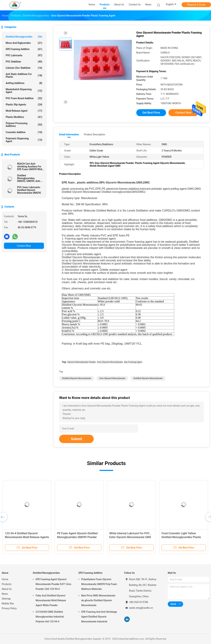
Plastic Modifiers (24, 117)
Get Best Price (151, 113)
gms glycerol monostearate (110, 362)
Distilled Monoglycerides (24, 37)
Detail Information (69, 134)
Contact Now (24, 246)
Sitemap (6, 599)
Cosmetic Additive (24, 132)
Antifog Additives (24, 83)
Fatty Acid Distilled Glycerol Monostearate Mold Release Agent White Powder (51, 600)
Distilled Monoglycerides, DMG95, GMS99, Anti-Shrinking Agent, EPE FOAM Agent (29, 178)
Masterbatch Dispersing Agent (24, 91)
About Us (7, 589)
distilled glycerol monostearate (77, 378)
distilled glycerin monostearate (148, 378)
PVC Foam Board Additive (24, 98)
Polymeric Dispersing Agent (24, 140)
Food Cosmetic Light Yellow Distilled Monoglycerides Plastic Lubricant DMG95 (181, 537)
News (5, 594)
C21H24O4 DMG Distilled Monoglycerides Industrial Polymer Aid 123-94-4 (50, 617)
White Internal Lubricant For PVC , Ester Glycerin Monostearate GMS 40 (130, 537)
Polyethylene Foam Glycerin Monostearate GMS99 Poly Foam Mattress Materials (99, 584)
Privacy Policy (9, 608)
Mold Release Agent (24, 111)
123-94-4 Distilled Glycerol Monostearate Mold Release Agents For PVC (27, 537)
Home (5, 579)
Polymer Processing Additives (24, 125)
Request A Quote (196, 5)
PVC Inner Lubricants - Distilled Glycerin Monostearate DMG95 (29, 190)
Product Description (94, 134)
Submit (76, 439)
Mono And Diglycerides (24, 43)
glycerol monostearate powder (82, 362)
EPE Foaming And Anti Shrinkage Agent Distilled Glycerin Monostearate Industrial (99, 617)
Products (7, 584)
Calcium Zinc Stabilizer (24, 68)
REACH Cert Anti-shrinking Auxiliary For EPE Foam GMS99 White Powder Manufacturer (30, 166)
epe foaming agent (133, 362)
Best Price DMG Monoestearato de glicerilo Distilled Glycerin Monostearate (98, 600)
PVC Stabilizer (24, 62)
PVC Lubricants (24, 55)
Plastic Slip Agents (24, 105)
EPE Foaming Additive (24, 49)
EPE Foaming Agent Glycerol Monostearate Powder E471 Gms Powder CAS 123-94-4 (53, 584)
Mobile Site (8, 604)
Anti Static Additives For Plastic (24, 75)
